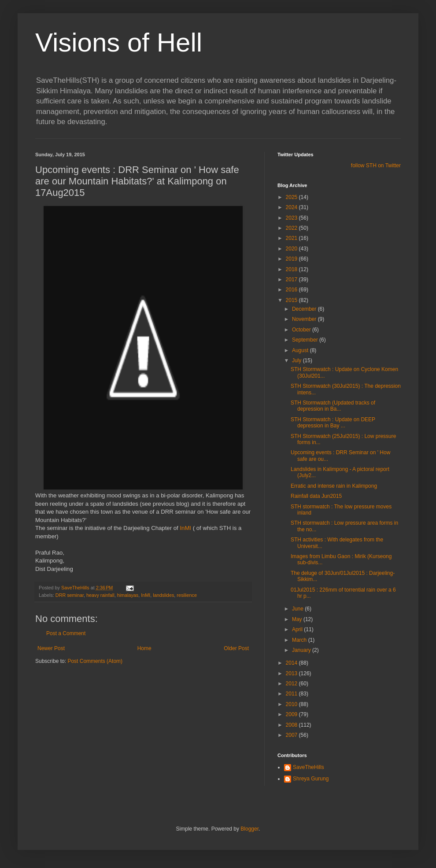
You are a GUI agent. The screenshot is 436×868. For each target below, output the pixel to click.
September (306, 340)
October (302, 330)
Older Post (236, 648)
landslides (163, 595)
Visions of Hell (119, 42)
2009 (292, 714)
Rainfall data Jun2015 (316, 496)
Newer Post (51, 648)
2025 (292, 197)
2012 (292, 684)
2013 (292, 673)
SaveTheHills (309, 767)
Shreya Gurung (311, 779)
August (301, 350)
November (305, 319)
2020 (292, 249)
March (300, 640)
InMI (185, 528)
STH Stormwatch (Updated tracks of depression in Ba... (333, 406)
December (305, 309)
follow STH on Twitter (376, 166)
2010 (292, 704)
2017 (292, 280)
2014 (292, 663)
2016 (292, 290)
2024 (292, 207)
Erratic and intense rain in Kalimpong (334, 486)
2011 (292, 694)
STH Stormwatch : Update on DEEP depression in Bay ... (333, 423)
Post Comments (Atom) (95, 661)
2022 (292, 228)
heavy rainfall (100, 595)
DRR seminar (70, 595)
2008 (292, 725)
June (298, 609)
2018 (292, 269)
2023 (292, 218)
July (297, 360)
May (298, 619)
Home (144, 648)
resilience (187, 595)
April (298, 629)
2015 (292, 300)
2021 (292, 238)
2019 (292, 259)
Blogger (249, 829)
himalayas (128, 595)
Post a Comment (66, 633)
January (302, 650)
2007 (292, 735)
